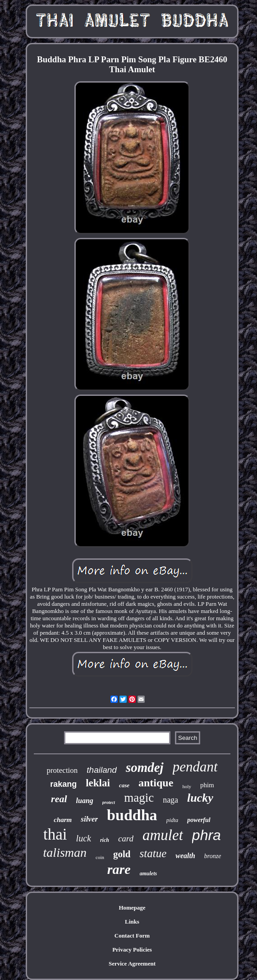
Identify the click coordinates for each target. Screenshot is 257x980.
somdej (145, 767)
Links (132, 922)
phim (207, 785)
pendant (195, 767)
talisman (65, 852)
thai (55, 834)
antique (156, 783)
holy (187, 786)
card (126, 838)
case (124, 785)
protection (62, 770)
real (59, 799)
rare (119, 869)
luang (85, 801)
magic (139, 798)
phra (207, 835)
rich (105, 840)
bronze (213, 856)
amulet (163, 835)
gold (122, 854)
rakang (63, 784)
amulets (149, 873)
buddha (132, 815)
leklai (98, 783)
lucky (200, 798)
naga (170, 800)
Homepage (132, 908)
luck (84, 838)
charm (63, 820)
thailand (102, 770)
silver (89, 819)
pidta (172, 820)
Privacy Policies (132, 950)
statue (153, 853)
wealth (185, 856)
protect (109, 802)
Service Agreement (132, 964)
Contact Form (132, 936)
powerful (199, 820)
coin (100, 857)
